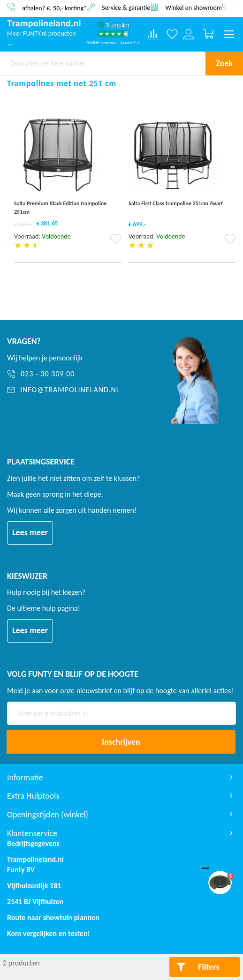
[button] (116, 242)
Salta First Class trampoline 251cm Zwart (176, 203)
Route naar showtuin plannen (53, 917)
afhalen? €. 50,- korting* (54, 8)
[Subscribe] (121, 742)
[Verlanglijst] (172, 34)
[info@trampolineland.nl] (76, 390)
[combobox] (103, 63)
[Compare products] (152, 34)
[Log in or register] (189, 34)
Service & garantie (126, 7)
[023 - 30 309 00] (76, 374)
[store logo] (44, 24)
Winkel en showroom (194, 7)
